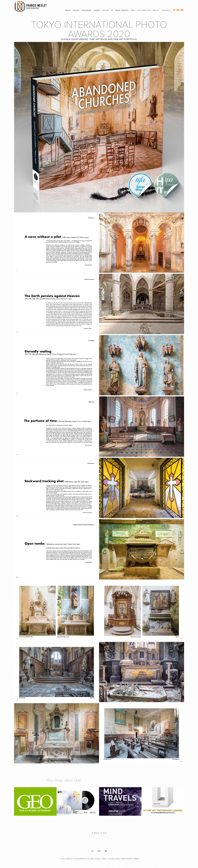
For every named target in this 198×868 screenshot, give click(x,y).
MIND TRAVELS (122, 10)
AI (112, 10)
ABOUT (156, 10)
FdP (133, 10)
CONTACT (166, 10)
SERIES (97, 10)
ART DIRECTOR (144, 10)
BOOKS (76, 10)
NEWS (68, 10)
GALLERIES (86, 10)
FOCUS (105, 10)
